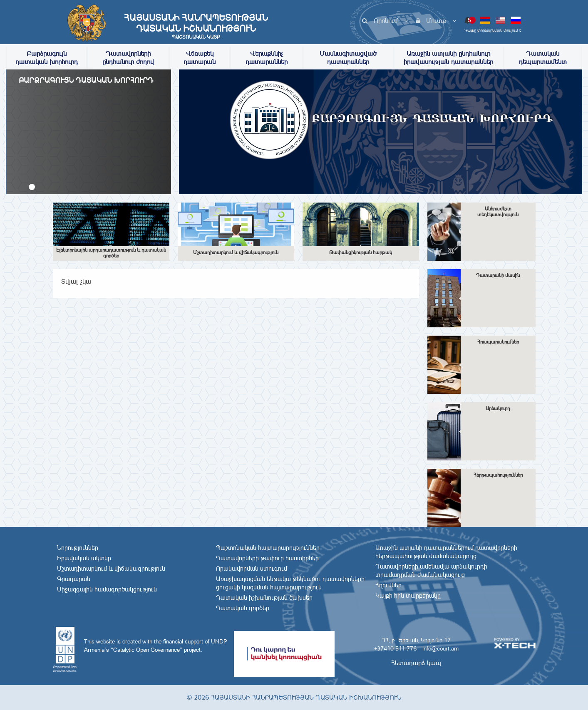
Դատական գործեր (243, 608)
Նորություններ (78, 548)
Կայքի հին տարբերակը (408, 596)
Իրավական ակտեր (84, 558)
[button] (32, 187)
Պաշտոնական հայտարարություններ (268, 548)
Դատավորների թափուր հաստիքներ (267, 558)
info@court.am (440, 648)
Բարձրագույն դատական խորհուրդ (47, 58)
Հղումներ (388, 585)
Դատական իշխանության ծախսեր (264, 598)
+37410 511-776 (395, 648)
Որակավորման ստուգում (252, 569)
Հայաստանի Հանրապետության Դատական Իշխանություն (196, 26)
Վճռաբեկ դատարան (200, 58)
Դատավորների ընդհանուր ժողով (128, 58)
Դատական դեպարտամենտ (543, 58)
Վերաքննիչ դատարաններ (267, 58)
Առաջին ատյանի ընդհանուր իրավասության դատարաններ (448, 58)
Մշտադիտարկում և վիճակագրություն (111, 569)
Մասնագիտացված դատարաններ (348, 58)
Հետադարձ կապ (416, 663)
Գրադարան (74, 579)
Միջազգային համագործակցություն (107, 589)
